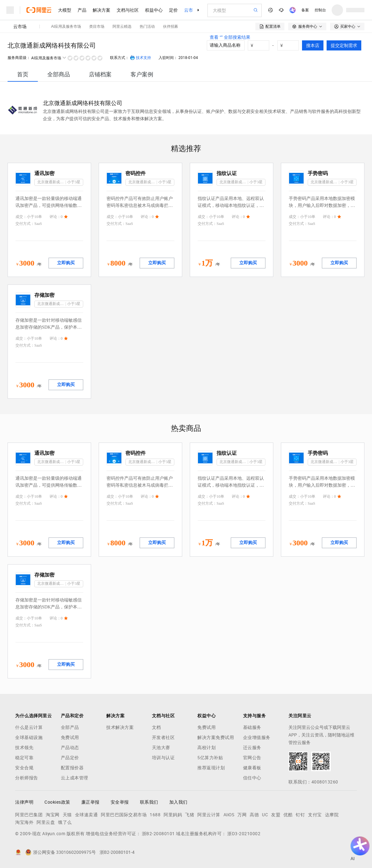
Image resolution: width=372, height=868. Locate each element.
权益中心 (154, 10)
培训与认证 (163, 758)
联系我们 (149, 802)
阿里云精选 (122, 26)
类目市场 (97, 26)
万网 (242, 815)
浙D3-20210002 (244, 834)
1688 (155, 815)
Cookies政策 (57, 802)
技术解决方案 (120, 727)
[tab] (23, 74)
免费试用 (70, 737)
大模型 (65, 10)
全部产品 (70, 727)
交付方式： (25, 224)
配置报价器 (72, 768)
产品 (82, 10)
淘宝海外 (24, 822)
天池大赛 (161, 748)
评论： (55, 217)
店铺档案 (100, 74)
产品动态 (70, 748)
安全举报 (120, 802)
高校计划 (206, 748)
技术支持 (140, 58)
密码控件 (136, 173)
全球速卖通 (87, 815)
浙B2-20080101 (158, 834)
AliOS (229, 815)
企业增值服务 (257, 737)
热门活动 (147, 26)
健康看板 (252, 768)
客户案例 (142, 74)
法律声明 (24, 802)
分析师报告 (27, 778)
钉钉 (300, 815)
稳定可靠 (24, 758)
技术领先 (24, 748)
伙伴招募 (171, 26)
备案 (305, 10)
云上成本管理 (75, 778)
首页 (23, 74)
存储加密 (44, 295)
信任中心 (252, 778)
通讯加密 (44, 173)
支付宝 (315, 815)
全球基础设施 (29, 737)
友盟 (276, 815)
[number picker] (291, 45)
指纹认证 (227, 173)
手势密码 (318, 173)
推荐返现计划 (211, 768)
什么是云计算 (29, 727)
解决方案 (102, 10)
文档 (157, 727)
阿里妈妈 (173, 815)
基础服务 (252, 727)
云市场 (191, 10)
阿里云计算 (209, 815)
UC (265, 815)
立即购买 (66, 263)
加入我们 (178, 802)
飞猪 (190, 815)
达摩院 (332, 815)
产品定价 (70, 758)
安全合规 (24, 768)
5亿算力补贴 (210, 758)
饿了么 (65, 822)
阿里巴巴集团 (29, 815)
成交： (21, 217)
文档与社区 (128, 10)
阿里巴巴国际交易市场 (124, 815)
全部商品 (59, 74)
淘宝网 (53, 815)
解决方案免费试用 (216, 737)
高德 (254, 815)
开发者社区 (163, 737)
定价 (173, 10)
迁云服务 (252, 748)
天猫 (67, 815)
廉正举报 (90, 802)
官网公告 (252, 758)
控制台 (320, 10)
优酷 (288, 815)
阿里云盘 (46, 822)
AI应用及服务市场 (66, 26)
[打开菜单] (10, 10)
